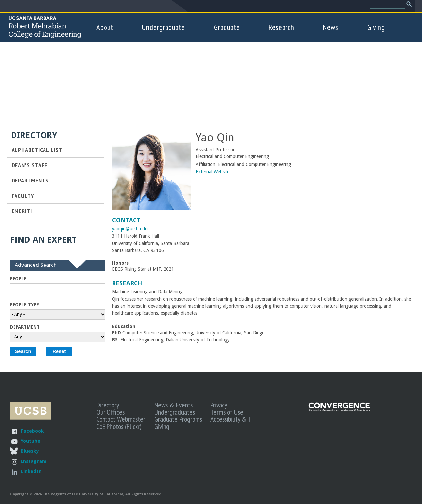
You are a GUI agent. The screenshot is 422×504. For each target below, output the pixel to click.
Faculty (23, 196)
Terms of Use (227, 412)
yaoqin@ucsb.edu (130, 229)
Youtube (30, 441)
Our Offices (110, 412)
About (105, 27)
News (331, 27)
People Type (24, 305)
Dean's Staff (30, 165)
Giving (376, 27)
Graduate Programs (178, 419)
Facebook (32, 431)
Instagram (34, 461)
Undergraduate (164, 27)
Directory (108, 405)
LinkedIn (31, 471)
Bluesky (30, 451)
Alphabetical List (37, 150)
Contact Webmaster (121, 419)
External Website (213, 172)
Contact (126, 220)
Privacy (219, 405)
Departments (30, 180)
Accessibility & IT (232, 419)
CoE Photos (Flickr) (119, 426)
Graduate (227, 27)
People (18, 279)
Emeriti (22, 211)
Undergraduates (175, 412)
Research (282, 27)
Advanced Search (36, 268)
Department (25, 327)
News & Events (173, 405)
